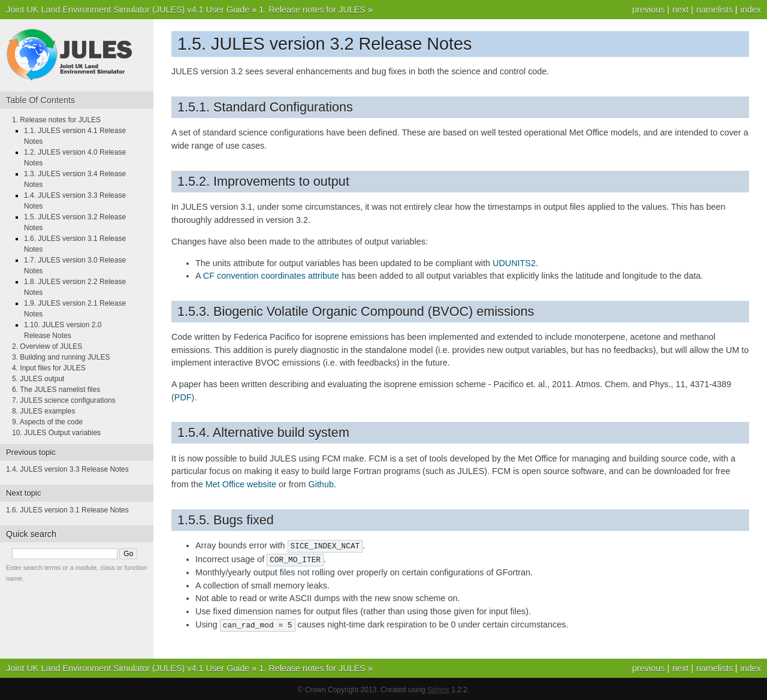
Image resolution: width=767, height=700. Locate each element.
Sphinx (438, 688)
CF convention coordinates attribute (271, 276)
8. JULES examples (43, 411)
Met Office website (241, 484)
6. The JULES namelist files (56, 390)
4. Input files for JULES (49, 368)
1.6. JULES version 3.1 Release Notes (67, 510)
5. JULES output (38, 379)
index (751, 10)
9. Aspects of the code (47, 422)
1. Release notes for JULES (312, 10)
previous (648, 10)
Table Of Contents (40, 100)
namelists (715, 10)
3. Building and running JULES (61, 357)
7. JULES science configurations (64, 400)
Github (321, 484)
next (680, 10)
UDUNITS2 (514, 263)
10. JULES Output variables (56, 433)
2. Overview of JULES (47, 346)
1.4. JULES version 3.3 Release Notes (67, 469)
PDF (183, 397)
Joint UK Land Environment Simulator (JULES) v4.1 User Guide (128, 10)
